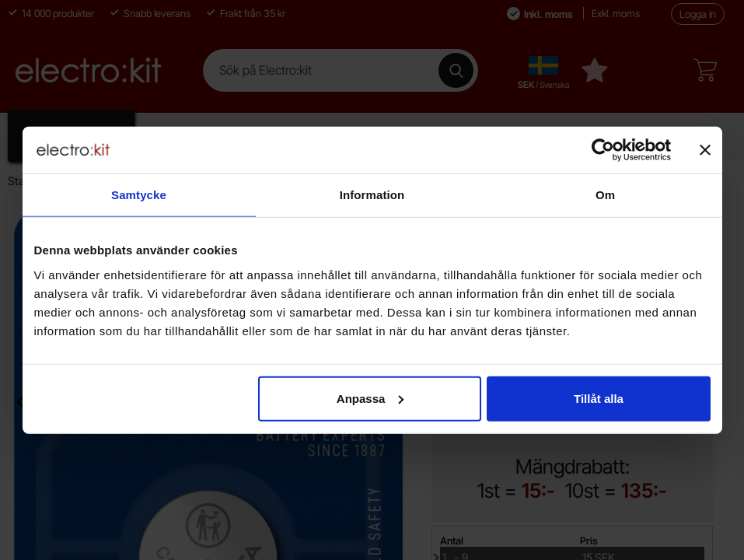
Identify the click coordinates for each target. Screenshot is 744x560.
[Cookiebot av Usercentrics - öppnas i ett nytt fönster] (603, 150)
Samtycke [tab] (139, 195)
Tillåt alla (599, 398)
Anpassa (370, 398)
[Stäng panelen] (705, 150)
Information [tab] (372, 195)
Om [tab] (605, 195)
